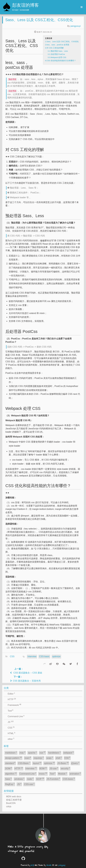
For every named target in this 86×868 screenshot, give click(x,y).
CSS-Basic (24, 763)
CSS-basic (44, 656)
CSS (12, 656)
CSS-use (29, 784)
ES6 (67, 758)
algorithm (11, 774)
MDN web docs (14, 797)
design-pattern (13, 758)
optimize (56, 656)
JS (11, 722)
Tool (11, 711)
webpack (68, 753)
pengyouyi (76, 26)
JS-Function (53, 779)
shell (59, 758)
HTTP (12, 699)
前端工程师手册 (14, 800)
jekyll (32, 865)
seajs (50, 758)
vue (43, 753)
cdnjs (9, 806)
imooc (43, 774)
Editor (11, 694)
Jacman (49, 865)
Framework (14, 705)
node (30, 779)
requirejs (39, 758)
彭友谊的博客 (26, 6)
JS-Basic (63, 763)
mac (22, 753)
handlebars (54, 753)
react (28, 758)
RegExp (10, 784)
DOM (8, 768)
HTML (12, 733)
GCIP (40, 779)
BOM (43, 768)
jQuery (75, 763)
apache (32, 753)
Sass (8, 779)
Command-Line (16, 716)
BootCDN (11, 803)
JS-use (54, 768)
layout (37, 763)
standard (10, 763)
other (11, 739)
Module (62, 774)
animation (75, 774)
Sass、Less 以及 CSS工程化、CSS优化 (39, 20)
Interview (32, 656)
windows (19, 779)
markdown (11, 753)
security (65, 768)
